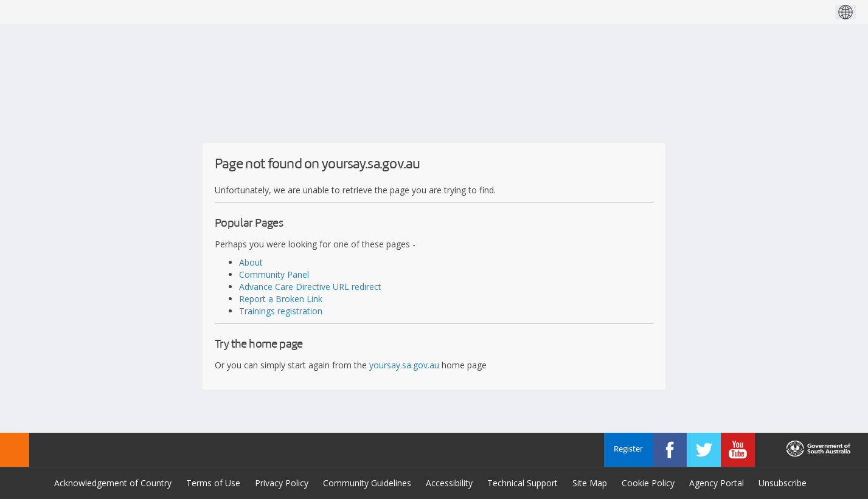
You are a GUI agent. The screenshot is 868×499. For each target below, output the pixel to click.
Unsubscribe (783, 483)
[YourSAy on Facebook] (670, 450)
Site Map (590, 483)
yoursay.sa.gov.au (404, 365)
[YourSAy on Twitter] (704, 450)
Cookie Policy (648, 483)
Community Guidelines (367, 483)
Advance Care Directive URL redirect (310, 287)
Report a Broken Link (281, 299)
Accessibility (449, 483)
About (251, 262)
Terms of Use (213, 483)
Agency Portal (717, 483)
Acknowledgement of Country (113, 483)
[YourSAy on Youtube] (738, 450)
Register (628, 449)
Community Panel (274, 274)
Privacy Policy (282, 483)
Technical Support (523, 483)
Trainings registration (281, 311)
